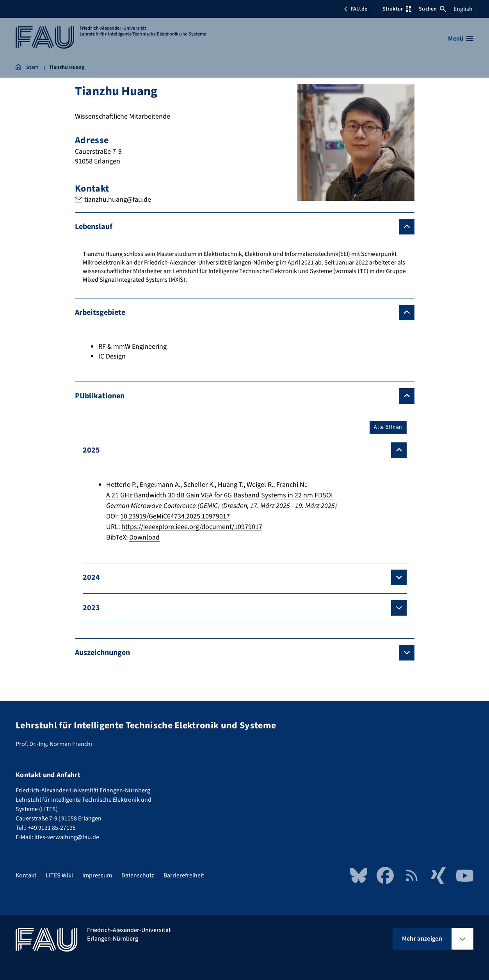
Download (144, 537)
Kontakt (26, 875)
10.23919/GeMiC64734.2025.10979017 (175, 516)
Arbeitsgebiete (100, 312)
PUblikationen (100, 396)
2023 (91, 608)
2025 (91, 450)
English (463, 9)
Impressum (97, 875)
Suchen (432, 9)
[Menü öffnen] (461, 39)
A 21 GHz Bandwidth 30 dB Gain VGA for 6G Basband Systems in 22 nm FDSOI (220, 495)
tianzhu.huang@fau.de (117, 200)
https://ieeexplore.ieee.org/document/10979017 (192, 527)
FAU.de (356, 9)
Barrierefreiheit (184, 875)
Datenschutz (138, 875)
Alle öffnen (388, 427)
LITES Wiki (59, 875)
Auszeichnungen (102, 653)
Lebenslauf (94, 227)
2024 (91, 577)
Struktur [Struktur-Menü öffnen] (397, 9)
